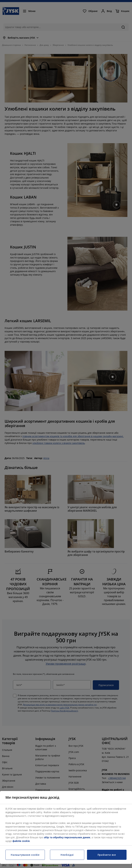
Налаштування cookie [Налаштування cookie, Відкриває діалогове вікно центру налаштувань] (25, 855)
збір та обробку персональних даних (67, 837)
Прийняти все (107, 855)
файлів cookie (21, 841)
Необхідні (67, 855)
